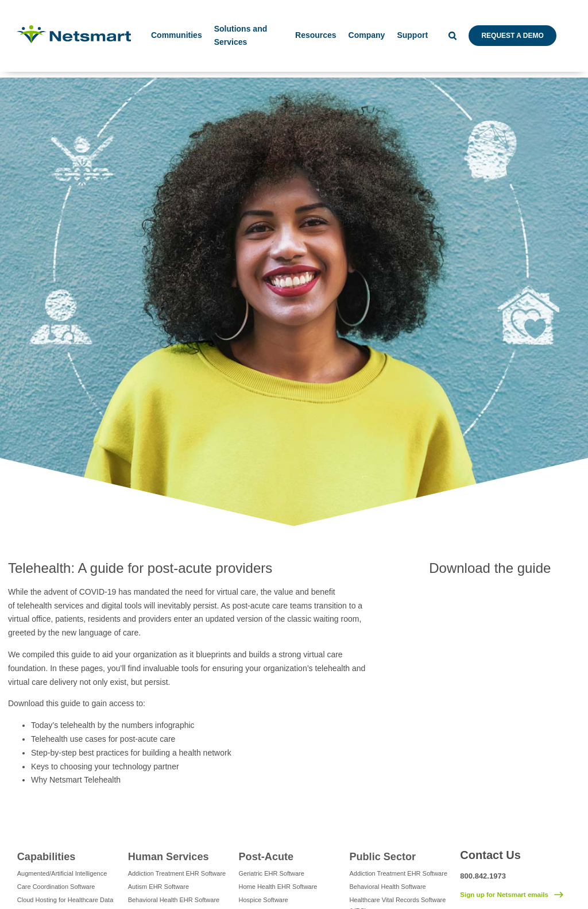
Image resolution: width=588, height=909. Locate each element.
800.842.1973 (483, 876)
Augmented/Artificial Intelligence (62, 873)
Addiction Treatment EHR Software (177, 873)
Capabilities (47, 857)
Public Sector (382, 857)
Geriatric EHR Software (272, 873)
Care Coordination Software (56, 887)
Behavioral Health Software (387, 887)
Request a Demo (512, 36)
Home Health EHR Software (278, 887)
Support (412, 35)
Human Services (169, 857)
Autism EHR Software (158, 887)
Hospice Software (264, 900)
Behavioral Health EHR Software (174, 900)
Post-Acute (266, 857)
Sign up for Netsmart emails (504, 895)
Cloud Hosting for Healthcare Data (65, 900)
